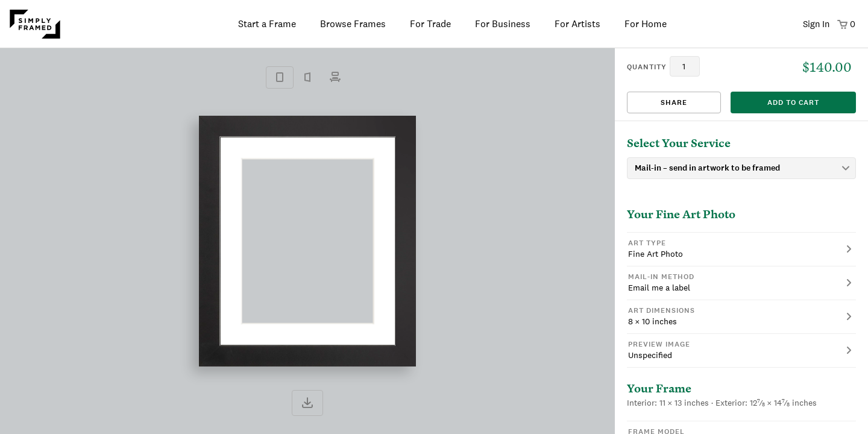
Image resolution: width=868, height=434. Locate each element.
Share (674, 102)
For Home (646, 24)
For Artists (577, 24)
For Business (503, 24)
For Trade (430, 24)
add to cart (793, 102)
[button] (741, 249)
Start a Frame (267, 24)
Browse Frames (353, 24)
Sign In (816, 24)
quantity (647, 67)
